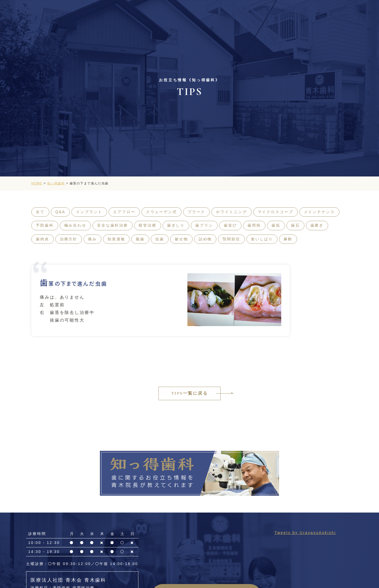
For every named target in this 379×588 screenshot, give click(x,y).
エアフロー (124, 212)
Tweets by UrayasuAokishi (305, 533)
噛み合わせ (75, 225)
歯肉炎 (43, 239)
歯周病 (254, 225)
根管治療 (148, 225)
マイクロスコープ (276, 212)
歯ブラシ (204, 225)
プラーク (197, 212)
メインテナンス (319, 212)
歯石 (295, 225)
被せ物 (181, 239)
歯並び (230, 225)
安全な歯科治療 (113, 225)
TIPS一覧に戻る (190, 393)
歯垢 (276, 225)
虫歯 (160, 239)
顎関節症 (231, 239)
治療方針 (69, 239)
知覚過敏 (116, 239)
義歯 (140, 239)
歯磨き (317, 225)
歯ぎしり (176, 225)
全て (40, 212)
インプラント (89, 212)
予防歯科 (45, 225)
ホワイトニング (231, 212)
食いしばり (262, 239)
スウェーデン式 (162, 212)
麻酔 (288, 239)
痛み (93, 239)
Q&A (60, 212)
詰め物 (205, 239)
